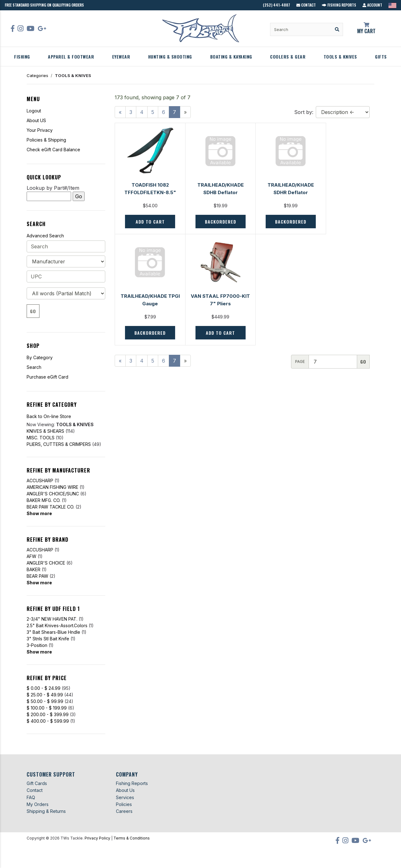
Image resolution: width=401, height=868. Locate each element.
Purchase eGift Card (47, 377)
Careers (124, 811)
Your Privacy (40, 130)
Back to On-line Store (49, 416)
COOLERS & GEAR (288, 57)
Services (125, 797)
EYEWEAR (121, 57)
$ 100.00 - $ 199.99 (47, 708)
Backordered (212, 222)
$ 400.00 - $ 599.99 (48, 721)
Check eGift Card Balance (53, 150)
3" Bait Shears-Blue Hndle (53, 632)
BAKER (34, 569)
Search (34, 367)
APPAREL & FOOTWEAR (71, 57)
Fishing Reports (339, 5)
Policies (124, 804)
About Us (125, 790)
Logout (34, 111)
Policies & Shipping (46, 140)
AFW (31, 556)
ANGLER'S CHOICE (46, 563)
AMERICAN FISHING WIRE (52, 487)
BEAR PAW (37, 576)
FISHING (22, 57)
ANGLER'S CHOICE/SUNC (53, 494)
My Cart (367, 28)
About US (36, 120)
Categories (37, 75)
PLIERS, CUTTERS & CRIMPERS (59, 444)
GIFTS (381, 57)
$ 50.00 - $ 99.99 (45, 701)
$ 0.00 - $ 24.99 (44, 688)
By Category (40, 357)
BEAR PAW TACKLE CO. (50, 507)
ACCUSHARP (40, 480)
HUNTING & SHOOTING (170, 57)
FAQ (31, 797)
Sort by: (304, 112)
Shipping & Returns (46, 811)
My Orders (38, 804)
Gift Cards (37, 783)
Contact (306, 5)
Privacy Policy (97, 838)
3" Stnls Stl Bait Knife (48, 639)
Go (33, 311)
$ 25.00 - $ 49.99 (45, 695)
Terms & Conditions (132, 838)
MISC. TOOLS (41, 438)
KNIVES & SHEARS (45, 431)
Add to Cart (147, 222)
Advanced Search (45, 236)
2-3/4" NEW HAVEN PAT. (52, 619)
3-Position (37, 645)
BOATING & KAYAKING (231, 57)
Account (372, 5)
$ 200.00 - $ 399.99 (48, 714)
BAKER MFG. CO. (44, 500)
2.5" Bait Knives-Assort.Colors (57, 625)
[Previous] (120, 112)
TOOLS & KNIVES (340, 57)
